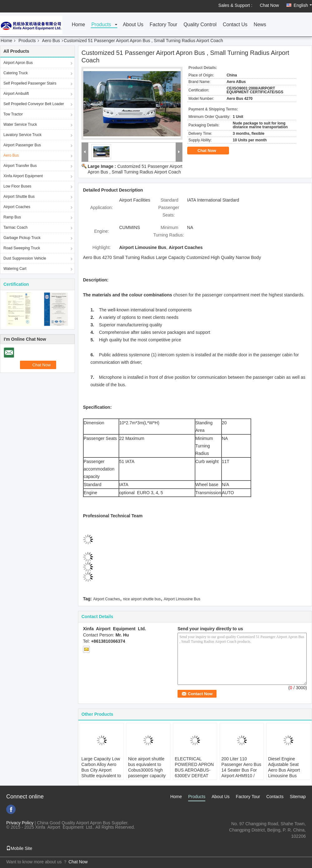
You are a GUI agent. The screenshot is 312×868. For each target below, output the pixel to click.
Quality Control (200, 25)
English (303, 5)
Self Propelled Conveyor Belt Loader (34, 104)
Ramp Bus (12, 217)
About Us (133, 25)
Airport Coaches (17, 207)
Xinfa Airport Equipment (23, 176)
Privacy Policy (20, 823)
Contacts (275, 797)
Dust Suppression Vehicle (25, 258)
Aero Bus (51, 41)
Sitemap (298, 797)
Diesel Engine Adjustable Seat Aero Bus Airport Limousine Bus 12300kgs (284, 770)
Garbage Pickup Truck (22, 238)
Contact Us (235, 25)
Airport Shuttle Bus (19, 197)
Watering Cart (15, 269)
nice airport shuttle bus (142, 599)
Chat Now (269, 5)
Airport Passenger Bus (22, 145)
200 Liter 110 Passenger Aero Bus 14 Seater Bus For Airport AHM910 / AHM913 (241, 770)
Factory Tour (164, 25)
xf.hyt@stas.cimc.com (285, 842)
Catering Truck (16, 73)
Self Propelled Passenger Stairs (30, 83)
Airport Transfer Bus (20, 166)
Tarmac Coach (15, 227)
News (260, 25)
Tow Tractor (13, 114)
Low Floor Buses (17, 186)
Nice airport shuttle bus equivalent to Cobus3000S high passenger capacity (147, 767)
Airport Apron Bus (18, 63)
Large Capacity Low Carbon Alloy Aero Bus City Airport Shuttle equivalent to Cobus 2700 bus (101, 770)
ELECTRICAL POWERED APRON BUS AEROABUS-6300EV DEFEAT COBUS (194, 770)
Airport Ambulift (16, 94)
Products (101, 25)
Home (78, 25)
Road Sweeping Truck (22, 248)
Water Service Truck (20, 124)
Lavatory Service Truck (22, 135)
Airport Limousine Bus (182, 599)
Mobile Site (19, 848)
